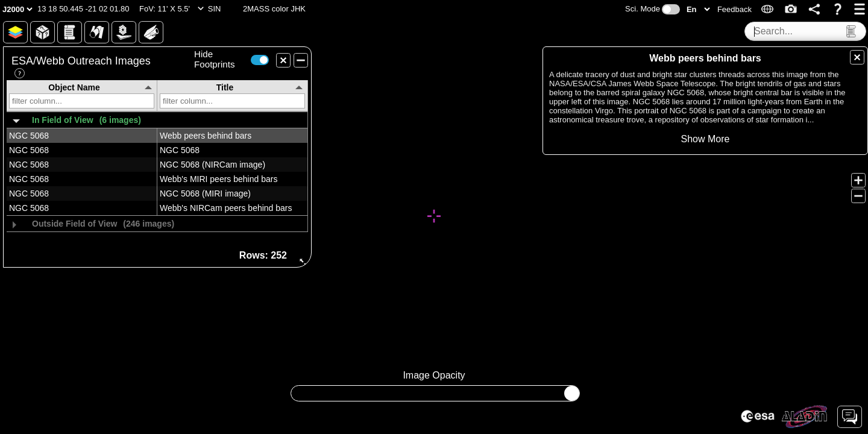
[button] (83, 9)
